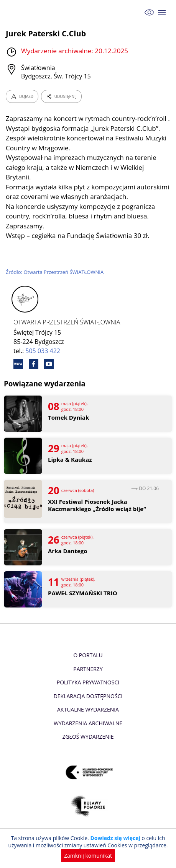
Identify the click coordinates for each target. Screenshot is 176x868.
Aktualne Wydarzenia (88, 709)
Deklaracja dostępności (88, 696)
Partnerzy (88, 669)
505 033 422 (43, 351)
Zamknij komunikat (88, 856)
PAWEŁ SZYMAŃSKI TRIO (83, 593)
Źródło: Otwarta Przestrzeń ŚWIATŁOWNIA (55, 272)
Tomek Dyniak (68, 418)
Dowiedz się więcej (115, 838)
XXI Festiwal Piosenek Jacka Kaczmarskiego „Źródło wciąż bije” (97, 506)
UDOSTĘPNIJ (61, 96)
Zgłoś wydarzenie (88, 737)
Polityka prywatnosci (88, 682)
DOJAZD (22, 96)
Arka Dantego (68, 551)
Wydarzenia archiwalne (88, 723)
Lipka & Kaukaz (70, 460)
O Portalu (88, 655)
